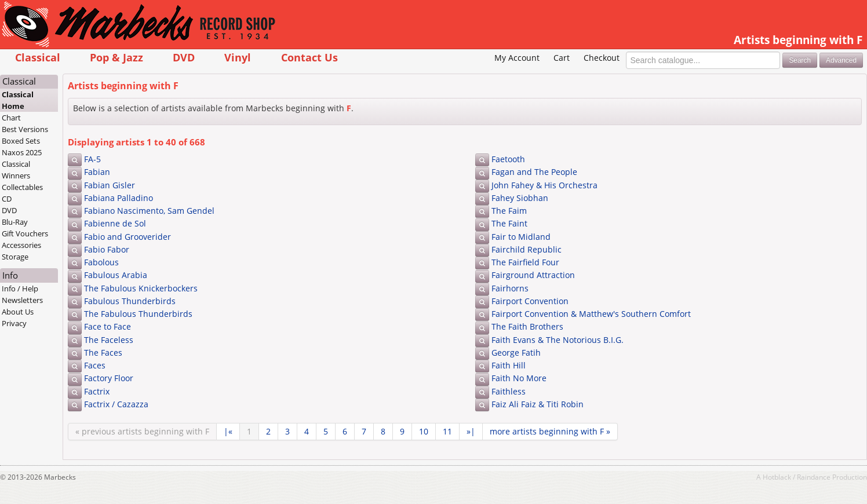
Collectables (22, 187)
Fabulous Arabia (116, 275)
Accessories (21, 245)
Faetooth (508, 159)
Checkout (602, 58)
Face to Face (108, 326)
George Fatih (516, 353)
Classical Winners (16, 170)
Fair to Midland (521, 237)
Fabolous (101, 262)
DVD (184, 57)
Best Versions (25, 129)
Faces (95, 365)
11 (447, 431)
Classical (38, 57)
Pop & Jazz (116, 57)
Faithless (509, 391)
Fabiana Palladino (119, 198)
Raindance (814, 477)
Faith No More (519, 378)
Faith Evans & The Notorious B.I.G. (558, 340)
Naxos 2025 (22, 152)
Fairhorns (510, 288)
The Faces (103, 353)
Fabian (97, 172)
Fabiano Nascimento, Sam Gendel (149, 211)
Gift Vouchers (25, 233)
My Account (517, 58)
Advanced (841, 60)
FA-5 (92, 159)
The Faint (509, 223)
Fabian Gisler (110, 185)
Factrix (97, 391)
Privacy (14, 323)
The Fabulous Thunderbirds (138, 314)
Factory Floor (109, 378)
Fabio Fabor (107, 249)
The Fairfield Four (525, 262)
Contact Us (309, 57)
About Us (18, 312)
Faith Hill (509, 365)
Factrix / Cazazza (116, 404)
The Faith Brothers (527, 326)
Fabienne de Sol (115, 223)
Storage (15, 257)
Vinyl (238, 57)
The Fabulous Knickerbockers (141, 288)
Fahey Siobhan (520, 198)
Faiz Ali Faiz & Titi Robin (538, 404)
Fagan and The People (534, 172)
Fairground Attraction (533, 275)
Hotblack (777, 477)
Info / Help (20, 288)
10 (424, 431)
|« (228, 431)
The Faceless (109, 340)
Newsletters (22, 300)
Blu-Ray (15, 222)
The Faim (509, 211)
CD (7, 199)
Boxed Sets (21, 141)
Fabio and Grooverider (128, 237)
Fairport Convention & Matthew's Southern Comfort (591, 314)
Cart (562, 58)
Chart (11, 118)
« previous (142, 431)
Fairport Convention (530, 301)
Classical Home (18, 100)
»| (471, 431)
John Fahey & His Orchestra (544, 185)
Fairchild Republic (527, 249)
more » (550, 431)
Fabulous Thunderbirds (130, 301)
